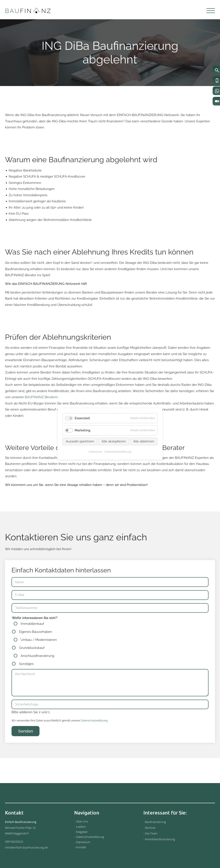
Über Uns (82, 821)
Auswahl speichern (80, 441)
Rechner (150, 828)
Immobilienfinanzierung (160, 839)
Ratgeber (82, 832)
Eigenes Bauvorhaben (36, 639)
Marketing (82, 431)
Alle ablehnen (144, 441)
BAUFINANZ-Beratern (41, 405)
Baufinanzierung (155, 822)
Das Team (151, 833)
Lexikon (81, 827)
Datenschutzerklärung (94, 728)
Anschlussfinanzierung (37, 663)
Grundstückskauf (32, 655)
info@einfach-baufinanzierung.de (26, 847)
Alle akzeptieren (114, 441)
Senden (26, 738)
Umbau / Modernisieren (39, 647)
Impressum (83, 842)
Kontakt (81, 847)
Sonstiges (26, 671)
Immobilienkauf (32, 631)
